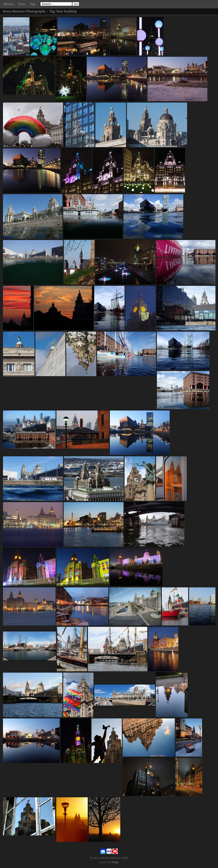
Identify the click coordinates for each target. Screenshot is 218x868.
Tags (33, 4)
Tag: (52, 11)
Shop (22, 4)
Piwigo (115, 862)
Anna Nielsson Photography (24, 11)
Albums (9, 4)
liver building (67, 11)
